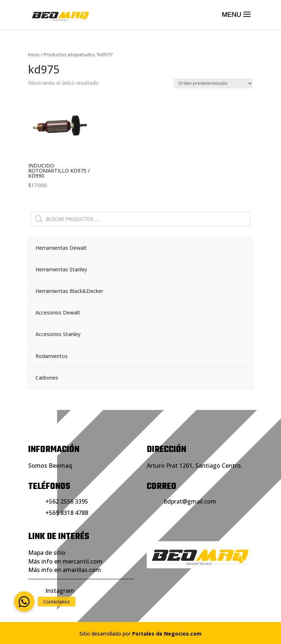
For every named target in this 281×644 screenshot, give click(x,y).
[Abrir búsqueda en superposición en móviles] (140, 219)
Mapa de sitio (47, 553)
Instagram (60, 591)
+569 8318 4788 (67, 513)
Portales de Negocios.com (167, 634)
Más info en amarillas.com (65, 570)
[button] (24, 602)
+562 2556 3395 (67, 501)
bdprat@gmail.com (190, 501)
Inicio (34, 54)
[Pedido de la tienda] (213, 84)
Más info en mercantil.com (65, 561)
